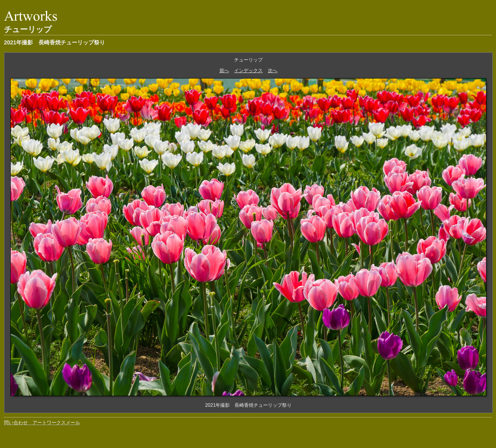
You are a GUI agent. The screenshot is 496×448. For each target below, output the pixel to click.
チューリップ (28, 29)
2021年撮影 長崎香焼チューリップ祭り (54, 42)
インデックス (248, 71)
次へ (273, 71)
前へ (224, 71)
